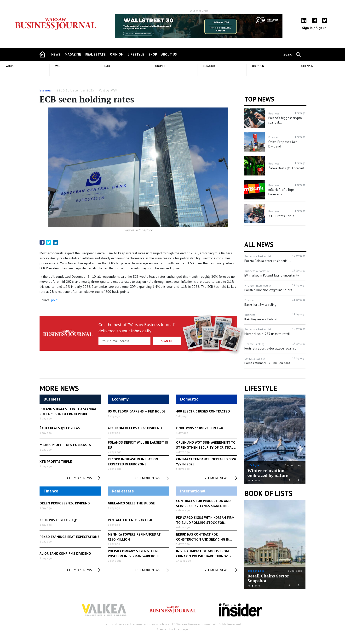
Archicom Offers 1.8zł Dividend (135, 428)
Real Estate (95, 54)
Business (46, 90)
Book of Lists (268, 493)
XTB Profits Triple (56, 462)
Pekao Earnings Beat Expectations (69, 537)
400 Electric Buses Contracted (203, 411)
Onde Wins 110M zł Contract (201, 428)
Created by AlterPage (172, 629)
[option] (199, 26)
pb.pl (55, 300)
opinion (117, 54)
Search (288, 54)
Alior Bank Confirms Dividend (65, 554)
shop (153, 54)
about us (169, 54)
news (56, 54)
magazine (73, 54)
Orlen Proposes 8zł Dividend (65, 503)
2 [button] (253, 480)
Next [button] (299, 479)
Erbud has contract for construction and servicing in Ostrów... (203, 539)
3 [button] (256, 480)
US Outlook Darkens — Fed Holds (137, 411)
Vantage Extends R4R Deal (130, 520)
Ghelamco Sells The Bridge (131, 503)
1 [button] (249, 480)
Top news (259, 99)
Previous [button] (289, 479)
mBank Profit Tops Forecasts (65, 445)
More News (59, 388)
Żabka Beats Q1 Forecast (61, 428)
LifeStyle (253, 465)
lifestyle (136, 54)
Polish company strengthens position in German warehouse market (135, 556)
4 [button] (259, 480)
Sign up (321, 28)
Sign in (308, 28)
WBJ (114, 90)
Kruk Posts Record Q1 (59, 520)
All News (259, 244)
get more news (84, 478)
